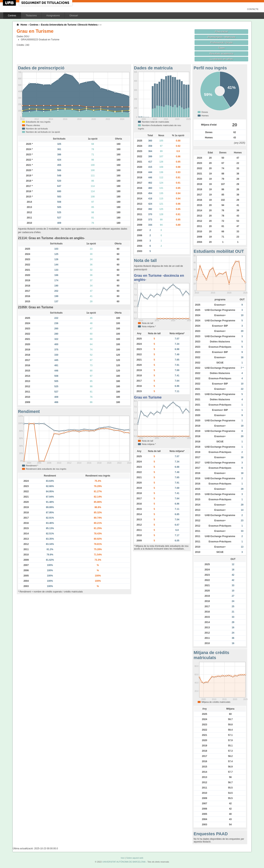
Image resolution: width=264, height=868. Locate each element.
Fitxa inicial (221, 31)
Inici (123, 858)
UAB (10, 3)
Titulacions (31, 16)
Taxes (221, 48)
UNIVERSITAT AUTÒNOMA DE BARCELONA (124, 862)
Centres (12, 16)
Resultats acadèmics (221, 53)
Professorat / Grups (221, 42)
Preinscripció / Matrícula (221, 37)
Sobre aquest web (135, 858)
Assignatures (53, 16)
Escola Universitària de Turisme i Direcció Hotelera (69, 25)
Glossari (74, 16)
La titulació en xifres (221, 59)
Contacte (253, 9)
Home (24, 25)
